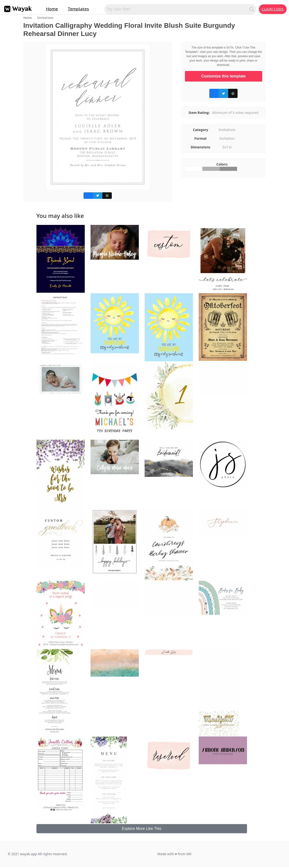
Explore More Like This (142, 829)
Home (52, 9)
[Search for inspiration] (178, 9)
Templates (78, 9)
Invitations (45, 18)
